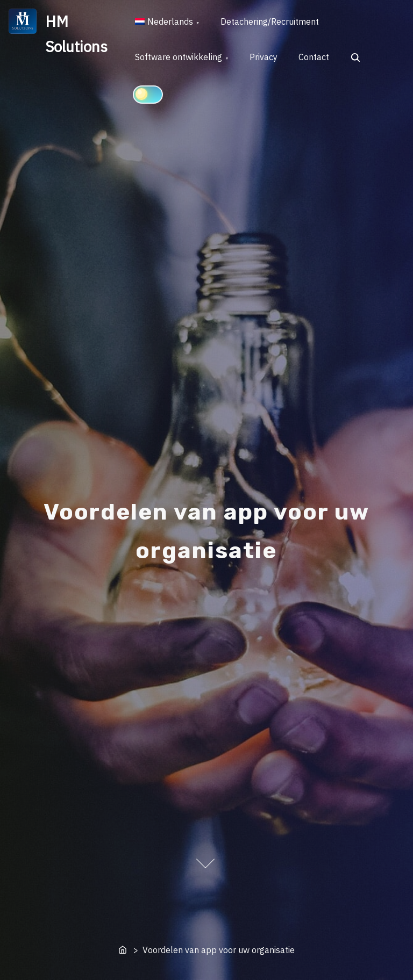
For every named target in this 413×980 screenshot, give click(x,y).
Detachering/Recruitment (271, 22)
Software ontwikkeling (179, 58)
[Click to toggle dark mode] (148, 95)
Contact (315, 58)
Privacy (265, 58)
